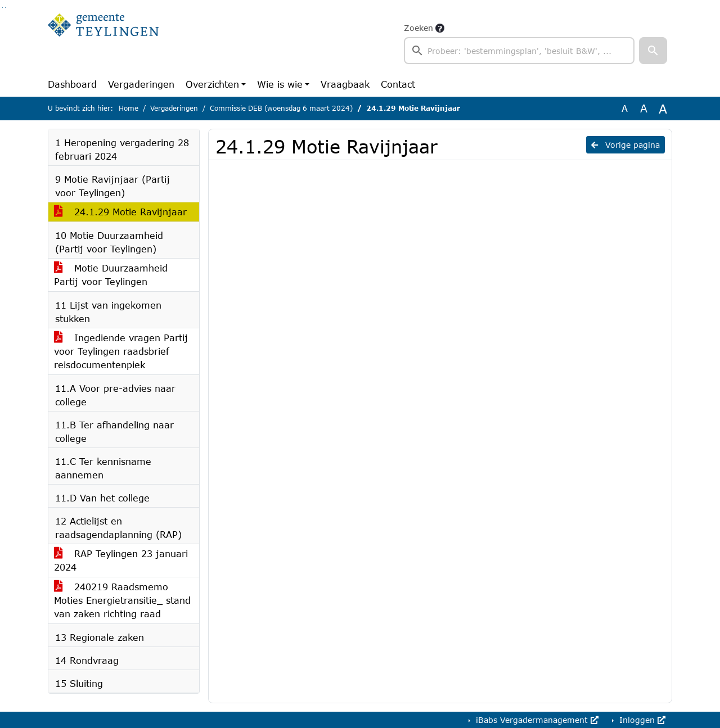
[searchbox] (519, 51)
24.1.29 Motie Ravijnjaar (120, 212)
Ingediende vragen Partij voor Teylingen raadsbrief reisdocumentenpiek (121, 351)
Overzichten (212, 84)
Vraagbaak (345, 84)
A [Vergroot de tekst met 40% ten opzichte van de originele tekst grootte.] (663, 108)
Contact (398, 84)
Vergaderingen (141, 84)
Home (129, 108)
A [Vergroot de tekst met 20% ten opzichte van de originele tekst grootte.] (644, 108)
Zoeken (418, 28)
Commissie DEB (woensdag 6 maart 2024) (281, 108)
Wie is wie (280, 84)
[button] (653, 51)
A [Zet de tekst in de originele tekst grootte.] (625, 108)
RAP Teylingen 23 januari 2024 (121, 560)
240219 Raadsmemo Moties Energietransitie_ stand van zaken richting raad (122, 600)
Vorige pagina (625, 145)
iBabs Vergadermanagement (536, 720)
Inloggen (641, 720)
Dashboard (72, 84)
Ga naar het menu (5, 8)
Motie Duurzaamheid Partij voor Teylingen (111, 275)
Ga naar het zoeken (3, 8)
